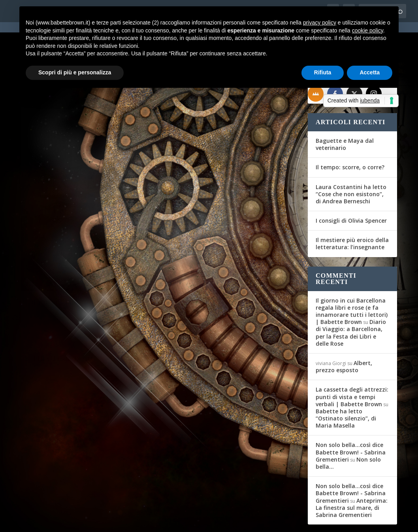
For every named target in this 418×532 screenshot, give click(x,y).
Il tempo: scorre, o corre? (350, 137)
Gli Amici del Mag (54, 200)
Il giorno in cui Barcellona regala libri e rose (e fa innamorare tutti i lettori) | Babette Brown (352, 282)
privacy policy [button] (320, 23)
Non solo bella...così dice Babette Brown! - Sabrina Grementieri (351, 423)
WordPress (159, 521)
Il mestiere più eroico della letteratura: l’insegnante (352, 214)
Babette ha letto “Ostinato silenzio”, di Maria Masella (346, 389)
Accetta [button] (370, 72)
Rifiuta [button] (323, 72)
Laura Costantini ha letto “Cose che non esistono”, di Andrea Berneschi (351, 164)
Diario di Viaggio (128, 200)
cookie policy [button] (368, 30)
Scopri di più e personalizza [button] (75, 72)
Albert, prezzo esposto (344, 337)
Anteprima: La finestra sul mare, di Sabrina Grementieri (352, 478)
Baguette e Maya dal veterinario (345, 115)
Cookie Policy (240, 521)
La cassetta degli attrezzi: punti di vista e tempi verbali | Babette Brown (352, 367)
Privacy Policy (198, 521)
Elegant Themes (80, 521)
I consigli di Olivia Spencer (351, 191)
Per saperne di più (63, 263)
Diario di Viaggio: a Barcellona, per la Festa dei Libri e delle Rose (351, 303)
